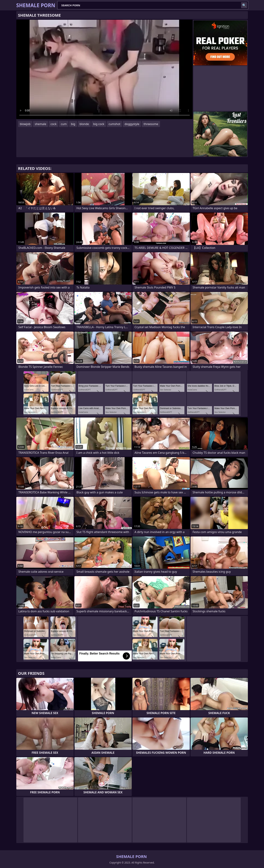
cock (54, 124)
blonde (84, 124)
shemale (41, 124)
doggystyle (132, 124)
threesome (151, 124)
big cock (99, 124)
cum (64, 124)
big (73, 124)
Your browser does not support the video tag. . (104, 69)
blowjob (25, 124)
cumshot (115, 124)
